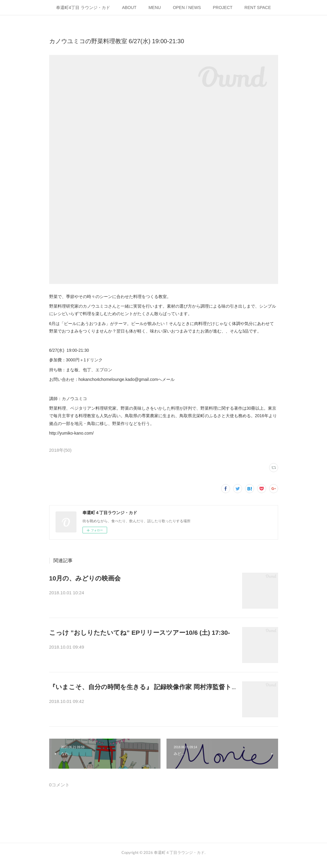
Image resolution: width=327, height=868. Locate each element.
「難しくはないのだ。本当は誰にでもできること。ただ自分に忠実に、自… (141, 702)
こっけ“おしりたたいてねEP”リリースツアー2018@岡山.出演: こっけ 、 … (140, 648)
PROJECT (223, 8)
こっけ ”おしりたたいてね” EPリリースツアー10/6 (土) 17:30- (140, 633)
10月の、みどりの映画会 (85, 578)
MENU (155, 8)
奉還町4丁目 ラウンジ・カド (83, 8)
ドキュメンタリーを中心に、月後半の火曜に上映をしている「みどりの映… (141, 593)
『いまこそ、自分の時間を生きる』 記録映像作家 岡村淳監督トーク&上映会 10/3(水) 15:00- (183, 687)
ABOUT (129, 8)
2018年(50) (60, 450)
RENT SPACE (258, 8)
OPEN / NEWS (187, 8)
